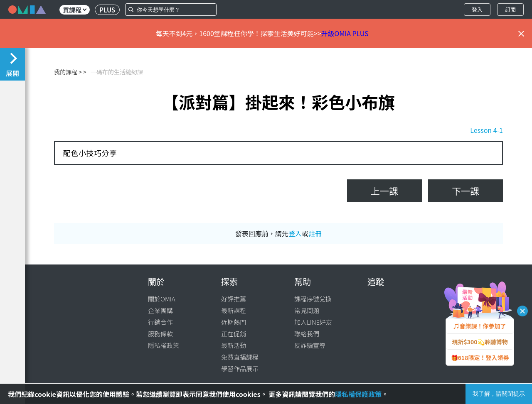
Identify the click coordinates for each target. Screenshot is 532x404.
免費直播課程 (240, 357)
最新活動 (234, 345)
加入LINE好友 (313, 322)
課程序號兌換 (313, 299)
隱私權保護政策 (358, 394)
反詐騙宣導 (310, 345)
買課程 (75, 10)
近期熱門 (234, 322)
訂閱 (510, 9)
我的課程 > (68, 72)
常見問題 (307, 310)
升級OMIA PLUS (345, 33)
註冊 (315, 233)
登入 (477, 9)
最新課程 (234, 310)
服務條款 (160, 334)
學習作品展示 (240, 368)
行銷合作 (160, 322)
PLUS (107, 10)
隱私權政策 (164, 345)
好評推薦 (234, 299)
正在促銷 (234, 334)
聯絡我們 (307, 334)
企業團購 (160, 310)
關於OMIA (162, 299)
